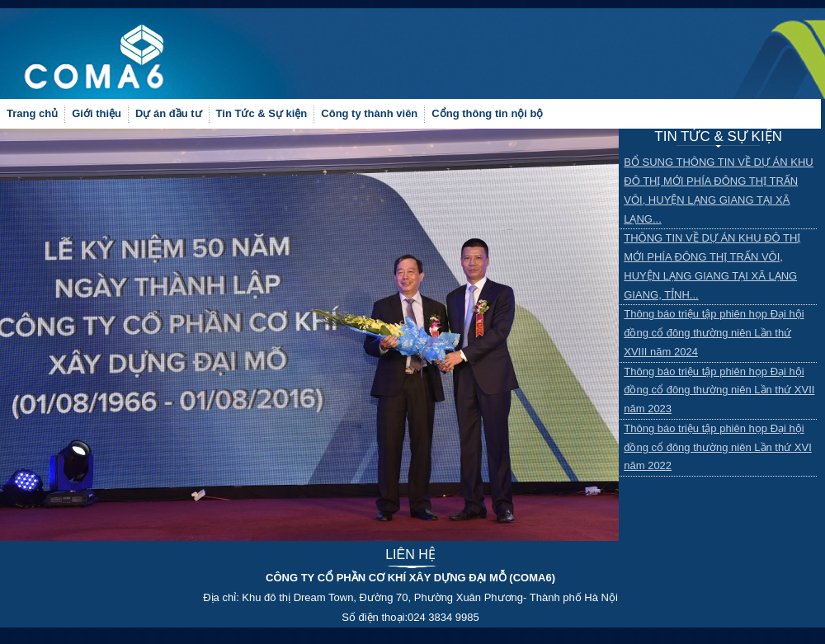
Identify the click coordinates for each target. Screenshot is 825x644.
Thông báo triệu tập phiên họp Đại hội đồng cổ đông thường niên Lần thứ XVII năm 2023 (719, 390)
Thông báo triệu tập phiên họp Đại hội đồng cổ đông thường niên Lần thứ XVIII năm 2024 (714, 333)
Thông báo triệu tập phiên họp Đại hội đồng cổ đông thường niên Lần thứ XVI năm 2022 (718, 447)
